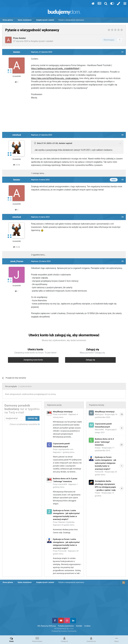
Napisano (64, 452)
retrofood (17, 135)
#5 (123, 261)
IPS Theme (42, 626)
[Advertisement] (64, 117)
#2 (123, 135)
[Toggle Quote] (35, 143)
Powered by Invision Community (64, 631)
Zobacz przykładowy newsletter (25, 424)
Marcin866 (99, 430)
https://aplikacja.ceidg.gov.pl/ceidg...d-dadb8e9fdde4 (55, 68)
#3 (123, 180)
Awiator (22, 38)
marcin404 (63, 414)
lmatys (98, 448)
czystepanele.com (66, 449)
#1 (123, 52)
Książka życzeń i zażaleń (42, 41)
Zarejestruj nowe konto (33, 360)
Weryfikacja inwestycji (63, 412)
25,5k (17, 165)
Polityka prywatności (66, 626)
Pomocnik (62, 551)
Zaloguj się (90, 360)
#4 (123, 217)
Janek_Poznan (17, 261)
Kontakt (79, 626)
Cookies (87, 626)
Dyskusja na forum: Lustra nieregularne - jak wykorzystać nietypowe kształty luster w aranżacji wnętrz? (106, 463)
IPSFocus (52, 626)
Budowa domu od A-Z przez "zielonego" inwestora (104, 442)
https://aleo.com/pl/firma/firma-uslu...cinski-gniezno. (55, 78)
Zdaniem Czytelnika (66, 522)
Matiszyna (99, 414)
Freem (98, 493)
